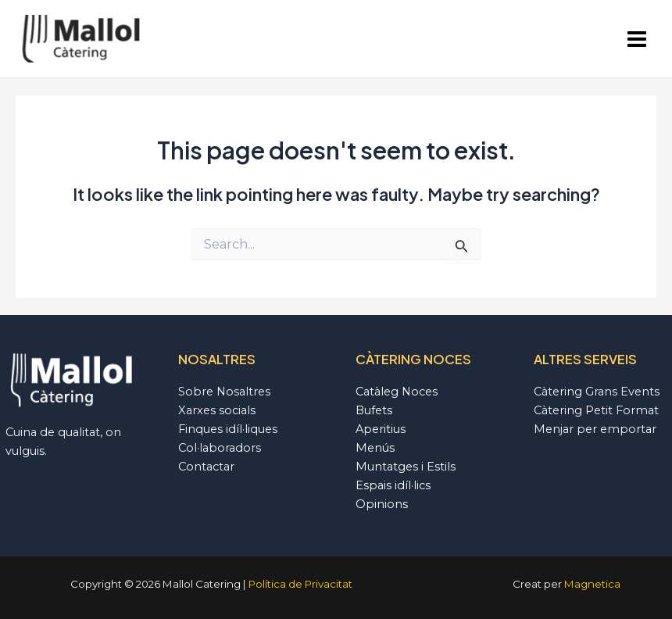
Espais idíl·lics (393, 485)
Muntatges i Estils (406, 467)
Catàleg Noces (397, 392)
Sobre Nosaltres (224, 392)
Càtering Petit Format (596, 410)
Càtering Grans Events (597, 392)
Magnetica (592, 584)
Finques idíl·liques (228, 429)
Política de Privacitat (300, 584)
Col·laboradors (220, 448)
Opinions (382, 504)
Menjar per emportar (595, 429)
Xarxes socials (217, 410)
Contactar (206, 467)
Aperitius (381, 429)
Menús (375, 448)
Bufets (374, 410)
